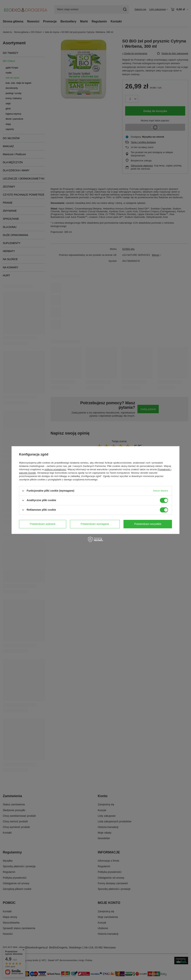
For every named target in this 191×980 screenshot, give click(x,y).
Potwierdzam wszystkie (148, 524)
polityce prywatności (55, 469)
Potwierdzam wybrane (43, 524)
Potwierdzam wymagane (95, 524)
